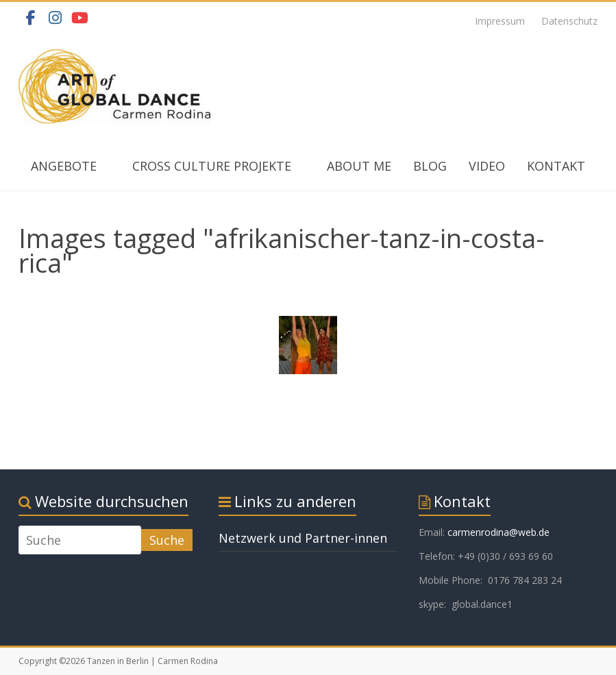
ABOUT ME (359, 166)
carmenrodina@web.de (498, 532)
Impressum (500, 21)
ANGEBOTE (64, 166)
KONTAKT (556, 166)
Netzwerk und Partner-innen (303, 538)
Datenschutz (569, 21)
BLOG (430, 166)
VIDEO (487, 166)
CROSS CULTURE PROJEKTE (212, 166)
